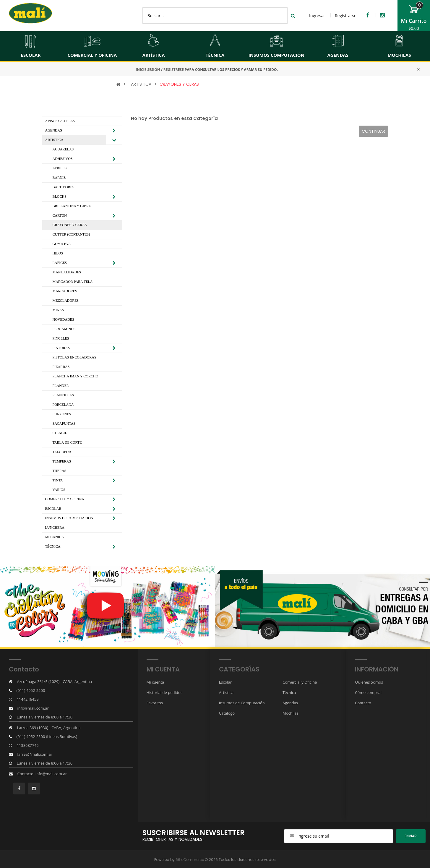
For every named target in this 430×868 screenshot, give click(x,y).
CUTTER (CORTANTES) (71, 234)
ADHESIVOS (63, 159)
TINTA (58, 480)
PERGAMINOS (64, 329)
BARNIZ (59, 178)
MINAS (58, 310)
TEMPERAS (62, 461)
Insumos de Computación (242, 703)
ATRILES (60, 168)
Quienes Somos (369, 682)
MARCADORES (65, 291)
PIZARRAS (61, 367)
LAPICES (60, 263)
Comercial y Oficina (300, 682)
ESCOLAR (53, 509)
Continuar (373, 131)
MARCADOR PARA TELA (73, 282)
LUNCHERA (55, 528)
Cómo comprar (368, 692)
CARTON (60, 215)
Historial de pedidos (164, 692)
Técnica (289, 692)
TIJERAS (60, 471)
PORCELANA (63, 405)
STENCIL (60, 433)
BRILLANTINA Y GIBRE (72, 206)
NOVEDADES (63, 319)
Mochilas (291, 713)
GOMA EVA (62, 244)
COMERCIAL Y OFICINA (65, 499)
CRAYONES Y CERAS (179, 84)
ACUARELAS (63, 149)
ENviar (411, 836)
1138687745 (27, 745)
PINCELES (61, 338)
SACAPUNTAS (64, 424)
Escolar (225, 682)
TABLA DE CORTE (67, 442)
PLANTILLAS (63, 395)
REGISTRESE (174, 70)
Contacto (363, 703)
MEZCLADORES (66, 301)
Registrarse (346, 16)
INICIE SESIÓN (148, 70)
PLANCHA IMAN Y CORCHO (76, 376)
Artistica (226, 692)
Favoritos (155, 703)
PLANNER (61, 386)
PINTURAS (61, 348)
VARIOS (59, 490)
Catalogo (227, 713)
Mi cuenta (155, 682)
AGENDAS (54, 130)
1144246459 (27, 699)
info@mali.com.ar (33, 708)
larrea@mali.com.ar (35, 754)
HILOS (58, 253)
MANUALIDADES (67, 272)
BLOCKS (60, 197)
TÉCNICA (53, 546)
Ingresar (317, 16)
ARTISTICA (141, 84)
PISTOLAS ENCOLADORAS (74, 357)
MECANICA (55, 537)
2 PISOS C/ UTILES (60, 121)
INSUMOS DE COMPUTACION (69, 518)
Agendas (290, 703)
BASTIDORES (64, 187)
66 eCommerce (190, 860)
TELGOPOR (62, 452)
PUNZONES (62, 414)
